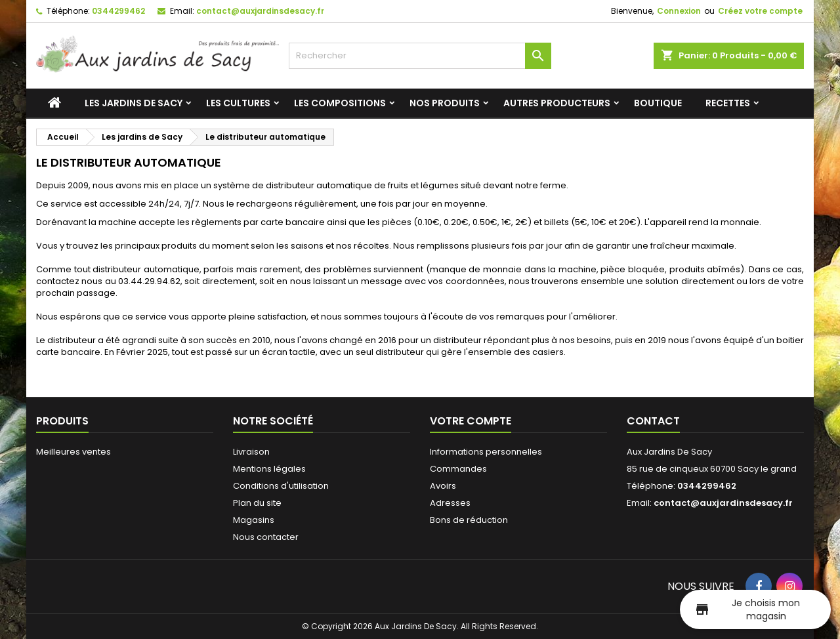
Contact (653, 421)
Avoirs (443, 486)
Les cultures (238, 103)
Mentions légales (269, 469)
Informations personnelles (486, 452)
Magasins (254, 520)
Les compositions (340, 103)
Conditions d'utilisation (281, 486)
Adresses (450, 503)
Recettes (728, 103)
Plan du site (257, 503)
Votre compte (471, 421)
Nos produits (445, 103)
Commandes (458, 469)
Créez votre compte (760, 11)
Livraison (251, 452)
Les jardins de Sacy (134, 103)
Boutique (658, 103)
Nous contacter (266, 537)
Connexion (679, 11)
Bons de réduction (469, 520)
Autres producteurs (557, 103)
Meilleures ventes (73, 452)
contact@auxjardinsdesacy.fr (260, 11)
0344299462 (118, 11)
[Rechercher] (420, 56)
